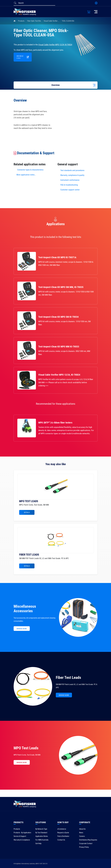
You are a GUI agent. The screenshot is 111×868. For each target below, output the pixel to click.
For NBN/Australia (42, 840)
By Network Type (41, 829)
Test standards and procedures (72, 170)
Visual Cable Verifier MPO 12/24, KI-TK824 (58, 21)
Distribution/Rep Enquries (88, 840)
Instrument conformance (70, 180)
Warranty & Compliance (22, 840)
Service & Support (20, 836)
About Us (82, 829)
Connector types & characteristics (30, 170)
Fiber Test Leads (68, 678)
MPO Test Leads (26, 748)
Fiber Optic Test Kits (34, 21)
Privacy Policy (84, 847)
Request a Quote (63, 833)
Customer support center (70, 190)
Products (21, 21)
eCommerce (62, 829)
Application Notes (42, 836)
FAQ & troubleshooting (69, 185)
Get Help (38, 843)
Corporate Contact (86, 843)
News (81, 833)
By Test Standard (41, 833)
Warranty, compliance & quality (72, 175)
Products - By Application (22, 833)
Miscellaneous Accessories (25, 609)
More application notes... (26, 175)
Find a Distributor (63, 836)
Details (27, 512)
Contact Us (61, 840)
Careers (82, 836)
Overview (55, 85)
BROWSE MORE (22, 629)
